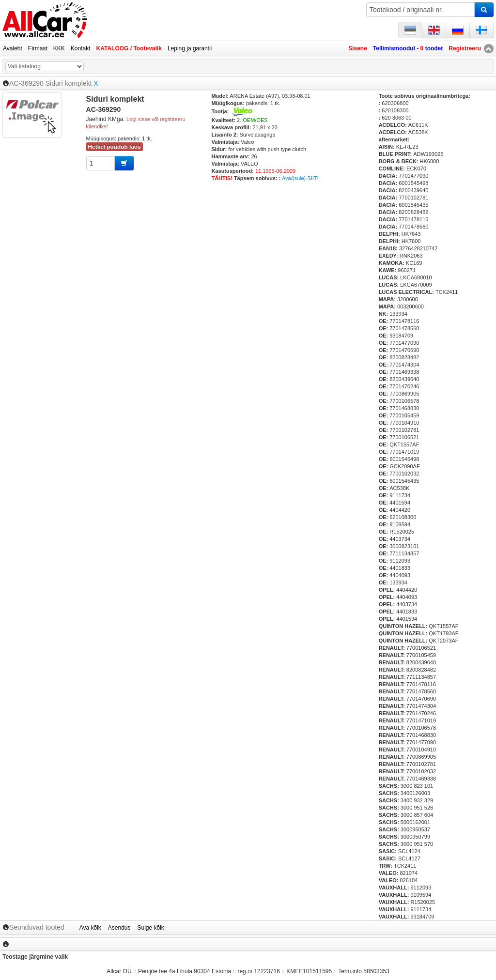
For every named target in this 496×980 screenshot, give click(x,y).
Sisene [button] (358, 48)
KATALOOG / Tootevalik (129, 48)
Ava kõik (90, 928)
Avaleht (13, 48)
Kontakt (81, 48)
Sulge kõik (151, 928)
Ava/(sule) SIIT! (300, 178)
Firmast (38, 48)
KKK (59, 48)
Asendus (119, 928)
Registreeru (465, 48)
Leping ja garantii (190, 48)
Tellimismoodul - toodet (408, 48)
